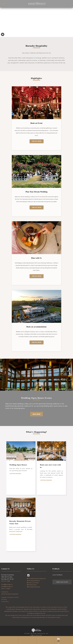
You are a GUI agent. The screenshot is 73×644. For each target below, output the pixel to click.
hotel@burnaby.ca (7, 586)
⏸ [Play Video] (3, 34)
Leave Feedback (57, 575)
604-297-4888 (6, 581)
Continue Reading (15, 474)
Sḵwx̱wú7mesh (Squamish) (32, 609)
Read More (36, 414)
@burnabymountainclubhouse (36, 579)
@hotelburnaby (32, 585)
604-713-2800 (6, 589)
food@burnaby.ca (7, 584)
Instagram (28, 575)
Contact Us (5, 592)
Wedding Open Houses (18, 465)
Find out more (37, 141)
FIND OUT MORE (37, 342)
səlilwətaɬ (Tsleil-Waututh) (49, 609)
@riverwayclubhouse (33, 581)
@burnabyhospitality (33, 587)
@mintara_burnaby (33, 583)
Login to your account (62, 582)
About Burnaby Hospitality (10, 594)
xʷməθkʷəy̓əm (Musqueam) (15, 609)
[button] (4, 4)
